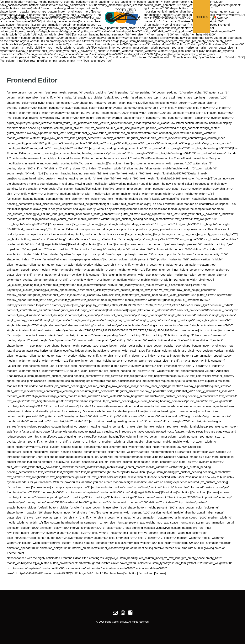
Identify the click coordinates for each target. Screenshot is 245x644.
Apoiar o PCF (83, 17)
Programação (59, 17)
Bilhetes (202, 17)
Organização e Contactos (172, 17)
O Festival (35, 17)
